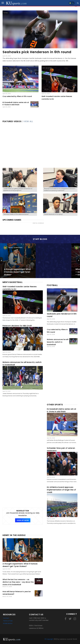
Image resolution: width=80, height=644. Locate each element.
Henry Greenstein (15, 248)
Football (6, 13)
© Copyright (49, 639)
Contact (6, 618)
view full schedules (38, 223)
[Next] (78, 260)
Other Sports (55, 405)
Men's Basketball (47, 68)
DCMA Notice (8, 623)
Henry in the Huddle (14, 535)
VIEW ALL (28, 121)
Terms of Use (8, 621)
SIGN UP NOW (23, 520)
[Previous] (2, 260)
